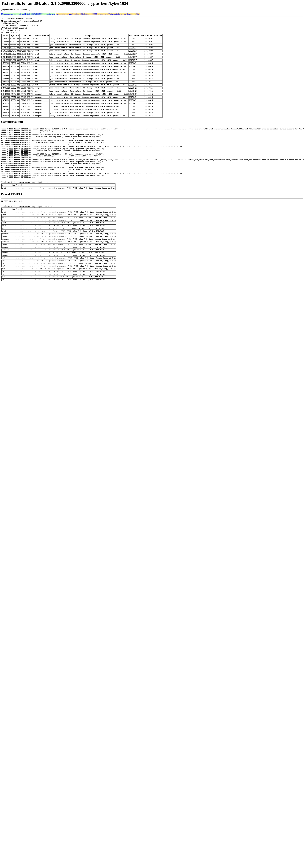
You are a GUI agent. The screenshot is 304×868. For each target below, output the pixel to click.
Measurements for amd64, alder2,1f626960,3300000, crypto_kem (28, 14)
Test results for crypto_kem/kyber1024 (124, 14)
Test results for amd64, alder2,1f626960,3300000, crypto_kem (82, 14)
